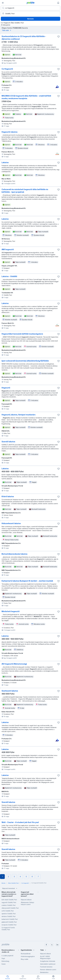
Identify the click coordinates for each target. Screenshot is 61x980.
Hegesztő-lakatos (10, 132)
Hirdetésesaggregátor (28, 956)
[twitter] (52, 945)
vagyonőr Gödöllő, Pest (9, 902)
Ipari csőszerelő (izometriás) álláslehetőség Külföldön (25, 361)
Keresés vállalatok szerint (48, 970)
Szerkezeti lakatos (10, 691)
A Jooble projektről (7, 956)
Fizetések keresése (46, 967)
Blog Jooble (25, 959)
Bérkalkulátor (44, 972)
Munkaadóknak (26, 954)
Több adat (7, 30)
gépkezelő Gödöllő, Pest (9, 922)
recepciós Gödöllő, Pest (9, 925)
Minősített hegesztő (11, 611)
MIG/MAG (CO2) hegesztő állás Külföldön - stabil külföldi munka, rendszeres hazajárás (26, 97)
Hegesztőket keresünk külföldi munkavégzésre (22, 334)
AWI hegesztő (8, 249)
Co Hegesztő (7, 69)
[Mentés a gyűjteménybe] (59, 37)
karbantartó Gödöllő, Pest (10, 919)
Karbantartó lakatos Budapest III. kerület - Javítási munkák (27, 581)
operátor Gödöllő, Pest (9, 914)
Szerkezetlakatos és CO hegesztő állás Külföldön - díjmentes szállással (24, 38)
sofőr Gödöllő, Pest (8, 911)
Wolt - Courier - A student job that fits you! (20, 822)
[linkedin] (57, 945)
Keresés (30, 19)
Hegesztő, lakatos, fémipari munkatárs (19, 415)
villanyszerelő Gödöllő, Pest (10, 908)
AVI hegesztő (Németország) (14, 664)
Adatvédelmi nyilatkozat (48, 964)
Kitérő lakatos (8, 496)
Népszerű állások (26, 900)
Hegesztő (6, 388)
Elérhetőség (5, 961)
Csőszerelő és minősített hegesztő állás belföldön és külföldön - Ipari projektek (25, 191)
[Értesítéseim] (58, 3)
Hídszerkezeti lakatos (11, 523)
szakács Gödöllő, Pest (9, 905)
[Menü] (3, 3)
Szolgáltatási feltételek (48, 961)
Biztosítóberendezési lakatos (15, 554)
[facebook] (46, 945)
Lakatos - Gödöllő (9, 276)
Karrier (4, 964)
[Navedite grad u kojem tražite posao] (30, 14)
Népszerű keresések (10, 888)
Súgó (3, 958)
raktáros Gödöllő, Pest (9, 916)
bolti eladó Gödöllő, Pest (9, 900)
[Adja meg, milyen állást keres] (30, 8)
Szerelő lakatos (8, 442)
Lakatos (5, 162)
